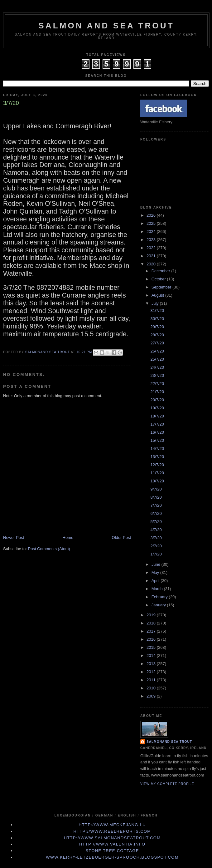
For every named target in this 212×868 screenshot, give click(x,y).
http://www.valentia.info (112, 844)
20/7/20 (157, 400)
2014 (152, 656)
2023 (152, 240)
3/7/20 (156, 538)
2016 (152, 639)
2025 (152, 223)
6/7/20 (156, 513)
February (160, 597)
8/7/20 (156, 497)
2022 (152, 248)
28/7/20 (157, 335)
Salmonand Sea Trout (169, 742)
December (161, 271)
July (156, 303)
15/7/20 (157, 440)
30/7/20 (157, 319)
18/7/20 (157, 416)
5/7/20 (156, 522)
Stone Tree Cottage (112, 851)
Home (68, 538)
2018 (152, 623)
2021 (152, 256)
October (159, 279)
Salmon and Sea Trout (106, 26)
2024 (152, 232)
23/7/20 (157, 375)
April (156, 581)
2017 (152, 631)
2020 (152, 264)
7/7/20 (156, 505)
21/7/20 (157, 392)
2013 (152, 664)
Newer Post (14, 538)
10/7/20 (157, 481)
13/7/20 (157, 457)
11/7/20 (157, 473)
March (158, 589)
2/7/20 (156, 546)
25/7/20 (157, 359)
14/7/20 (157, 449)
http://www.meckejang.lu (112, 825)
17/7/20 (157, 424)
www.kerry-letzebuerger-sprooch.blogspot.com (112, 857)
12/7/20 (157, 465)
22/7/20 (157, 384)
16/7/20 (157, 432)
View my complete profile (167, 784)
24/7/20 (157, 367)
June (157, 564)
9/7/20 (156, 489)
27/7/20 (157, 343)
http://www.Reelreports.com (112, 831)
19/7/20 (157, 408)
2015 (152, 647)
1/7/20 (156, 554)
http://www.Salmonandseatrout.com (112, 838)
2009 (152, 696)
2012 (152, 672)
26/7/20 (157, 351)
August (158, 295)
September (162, 287)
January (159, 605)
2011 (152, 680)
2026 (152, 215)
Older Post (121, 538)
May (156, 572)
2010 (152, 688)
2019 (152, 615)
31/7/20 (157, 311)
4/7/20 (156, 530)
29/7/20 (157, 327)
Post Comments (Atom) (49, 549)
